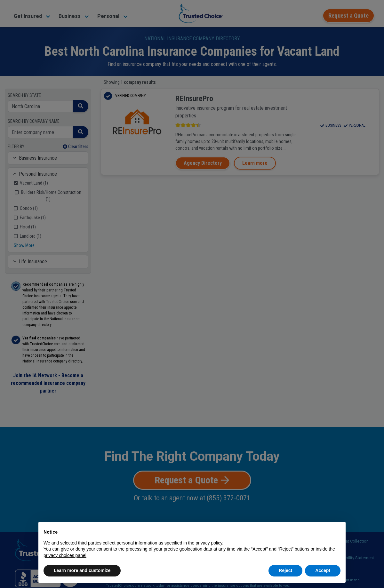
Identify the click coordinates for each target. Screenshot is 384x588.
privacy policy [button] (209, 543)
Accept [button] (323, 570)
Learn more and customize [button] (82, 570)
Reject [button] (285, 570)
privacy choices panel (65, 555)
